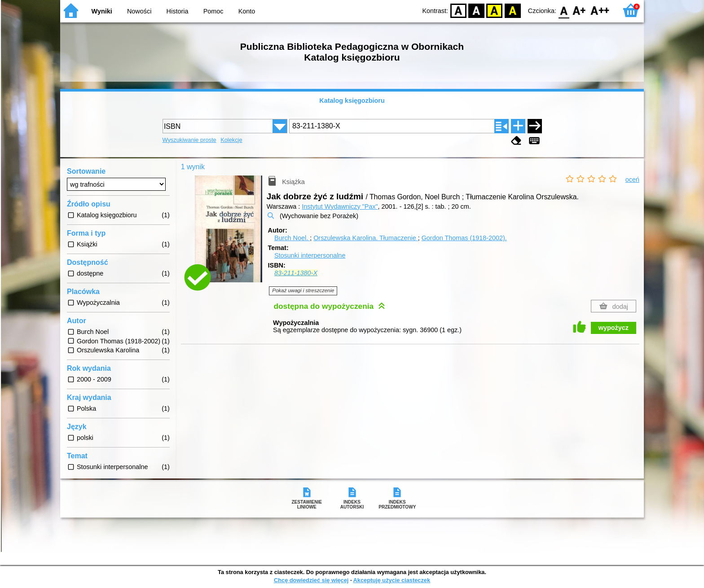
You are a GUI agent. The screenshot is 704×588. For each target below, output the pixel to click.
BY (513, 10)
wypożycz (614, 328)
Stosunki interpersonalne (310, 255)
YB (495, 10)
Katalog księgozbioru (352, 101)
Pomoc (213, 11)
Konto (247, 11)
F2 (600, 10)
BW (476, 10)
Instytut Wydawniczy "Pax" (340, 206)
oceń (632, 180)
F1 (579, 10)
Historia (178, 11)
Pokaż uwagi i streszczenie (303, 290)
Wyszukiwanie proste (189, 140)
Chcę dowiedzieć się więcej (311, 580)
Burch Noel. (292, 238)
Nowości (139, 11)
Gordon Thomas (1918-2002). (464, 238)
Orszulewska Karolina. (366, 238)
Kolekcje (231, 140)
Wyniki (102, 11)
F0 (564, 10)
